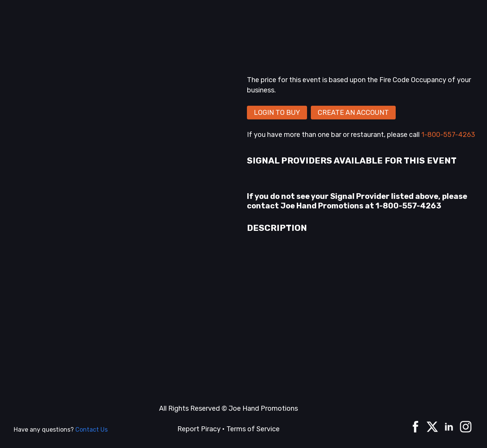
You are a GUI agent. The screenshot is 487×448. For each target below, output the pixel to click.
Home (76, 29)
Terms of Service (253, 429)
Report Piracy (199, 429)
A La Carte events (117, 29)
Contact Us (92, 430)
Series (159, 29)
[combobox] (322, 31)
